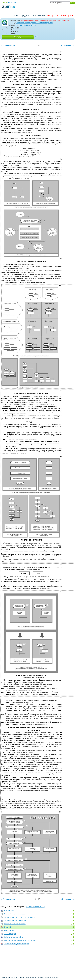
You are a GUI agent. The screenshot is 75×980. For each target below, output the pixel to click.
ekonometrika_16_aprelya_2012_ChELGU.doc (20, 940)
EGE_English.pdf (10, 934)
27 (71, 911)
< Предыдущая (8, 45)
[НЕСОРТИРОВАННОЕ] (26, 25)
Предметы (26, 16)
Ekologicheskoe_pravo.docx (13, 937)
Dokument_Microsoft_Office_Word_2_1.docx (19, 917)
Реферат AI (52, 16)
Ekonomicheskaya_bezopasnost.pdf (16, 944)
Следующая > (68, 45)
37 (71, 914)
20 (71, 927)
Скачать (18, 37)
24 (71, 921)
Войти (5, 2)
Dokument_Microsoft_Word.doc (15, 924)
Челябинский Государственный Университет (34, 23)
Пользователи (38, 16)
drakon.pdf (7, 927)
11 (71, 944)
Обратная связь (14, 978)
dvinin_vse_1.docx (10, 930)
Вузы (17, 16)
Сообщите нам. (65, 21)
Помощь (4, 978)
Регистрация (13, 2)
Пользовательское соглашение (48, 978)
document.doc (9, 911)
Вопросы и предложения (28, 978)
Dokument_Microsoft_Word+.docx (15, 921)
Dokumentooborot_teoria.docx (14, 914)
